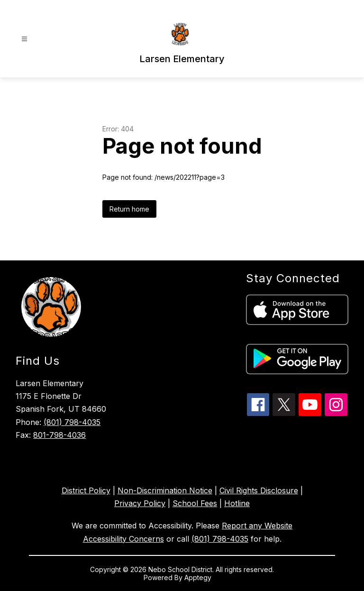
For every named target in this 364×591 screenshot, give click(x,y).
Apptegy (199, 577)
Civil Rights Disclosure (259, 490)
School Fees (195, 503)
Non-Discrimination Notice (165, 490)
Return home (129, 209)
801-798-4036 (59, 435)
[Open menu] (24, 39)
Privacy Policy (140, 503)
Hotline (237, 503)
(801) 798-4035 (72, 422)
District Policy (86, 490)
